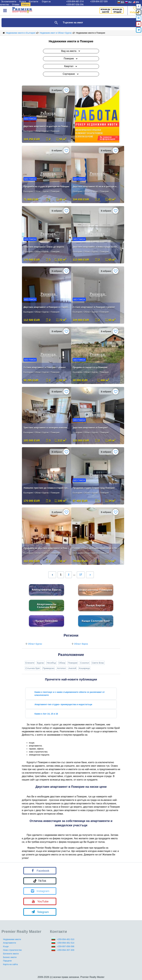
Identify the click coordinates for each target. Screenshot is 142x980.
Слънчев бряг (33, 668)
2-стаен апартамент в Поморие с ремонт (94, 307)
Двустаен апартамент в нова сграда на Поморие (96, 247)
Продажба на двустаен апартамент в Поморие (47, 548)
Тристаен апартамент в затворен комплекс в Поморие (47, 428)
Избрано (135, 10)
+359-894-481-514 (66, 943)
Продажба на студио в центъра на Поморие (46, 187)
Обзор (62, 663)
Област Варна (79, 644)
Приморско (49, 668)
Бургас (41, 663)
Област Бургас (33, 644)
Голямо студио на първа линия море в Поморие (96, 548)
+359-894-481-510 (66, 939)
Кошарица (84, 668)
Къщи (6, 946)
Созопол (85, 663)
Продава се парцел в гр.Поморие (90, 367)
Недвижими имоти (12, 939)
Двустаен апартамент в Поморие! (90, 428)
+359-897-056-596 (75, 5)
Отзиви (16, 5)
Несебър (51, 663)
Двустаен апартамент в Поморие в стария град (47, 307)
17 (81, 575)
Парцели (7, 961)
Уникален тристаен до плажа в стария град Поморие (47, 488)
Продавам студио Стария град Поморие (94, 488)
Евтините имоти (11, 954)
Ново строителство (12, 950)
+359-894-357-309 (66, 950)
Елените (30, 663)
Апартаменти (10, 943)
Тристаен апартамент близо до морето (44, 247)
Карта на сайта (10, 964)
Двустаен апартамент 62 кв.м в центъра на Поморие (96, 187)
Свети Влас (98, 663)
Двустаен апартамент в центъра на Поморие (47, 126)
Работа (26, 5)
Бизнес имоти (10, 957)
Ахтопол (61, 668)
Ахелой (72, 668)
